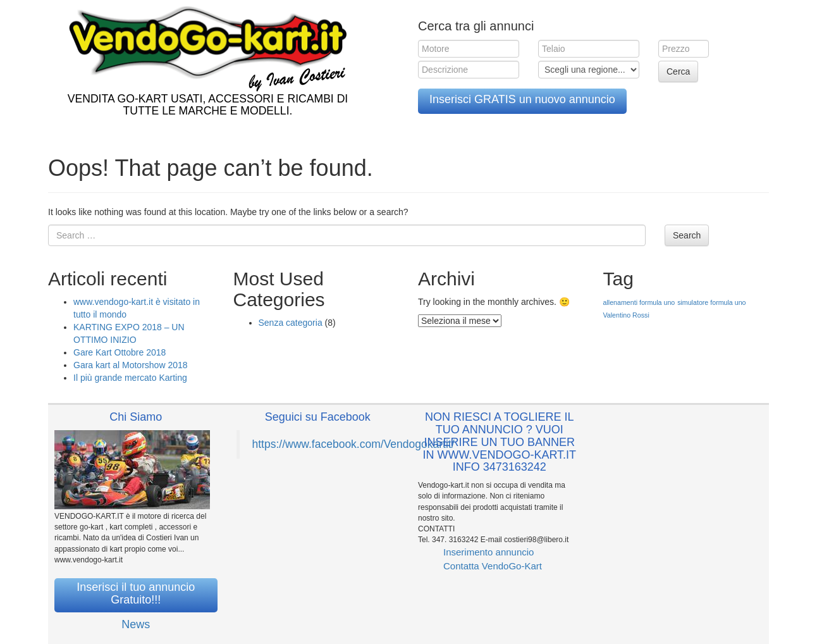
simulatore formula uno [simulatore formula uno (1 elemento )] (711, 302)
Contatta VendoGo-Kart (493, 566)
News (136, 624)
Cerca (678, 71)
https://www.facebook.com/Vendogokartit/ (353, 444)
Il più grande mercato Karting (130, 378)
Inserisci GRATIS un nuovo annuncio (522, 99)
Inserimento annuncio (488, 552)
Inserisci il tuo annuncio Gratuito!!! (136, 593)
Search (687, 235)
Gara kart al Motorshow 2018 (131, 365)
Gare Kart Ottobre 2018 (120, 352)
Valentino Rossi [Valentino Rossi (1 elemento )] (626, 315)
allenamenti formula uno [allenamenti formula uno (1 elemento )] (639, 302)
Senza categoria (291, 323)
